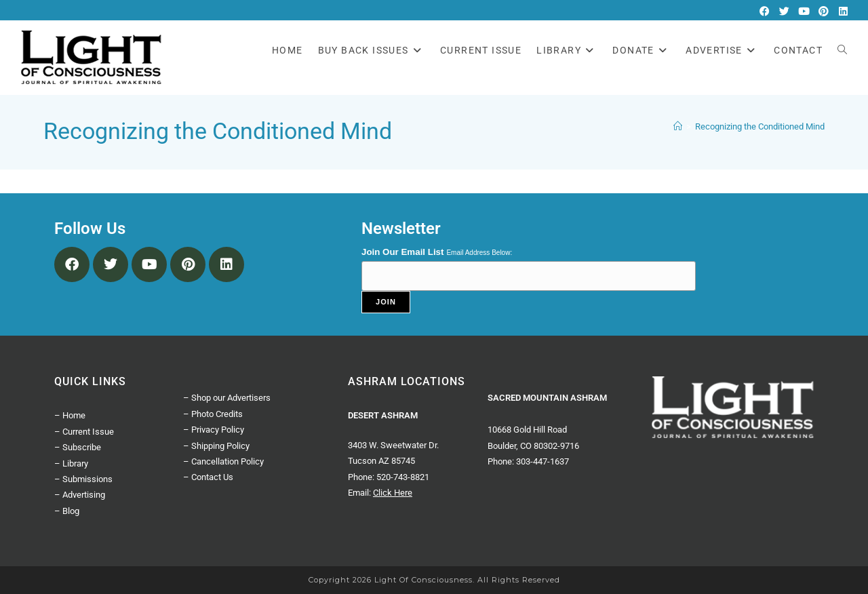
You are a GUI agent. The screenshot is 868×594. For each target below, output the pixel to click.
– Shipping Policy (216, 446)
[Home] (678, 126)
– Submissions (83, 479)
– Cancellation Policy (223, 461)
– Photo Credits (213, 414)
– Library (71, 463)
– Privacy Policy (214, 430)
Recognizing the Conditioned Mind (760, 126)
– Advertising (80, 495)
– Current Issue (84, 432)
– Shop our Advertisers (227, 398)
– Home (70, 415)
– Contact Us (208, 477)
